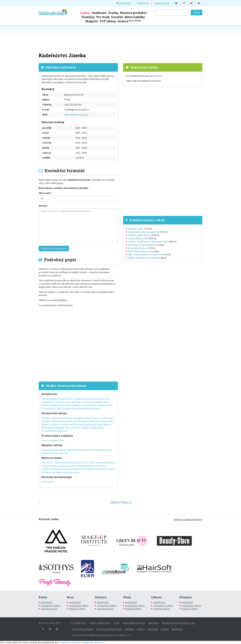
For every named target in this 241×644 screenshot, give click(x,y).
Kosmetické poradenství (54, 431)
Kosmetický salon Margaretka (144, 232)
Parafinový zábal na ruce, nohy (78, 462)
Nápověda (153, 623)
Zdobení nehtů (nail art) (65, 469)
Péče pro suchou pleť (102, 418)
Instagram (153, 629)
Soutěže (117, 17)
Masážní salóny (52, 445)
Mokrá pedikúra (87, 469)
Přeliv (97, 399)
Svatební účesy (101, 402)
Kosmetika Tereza (138, 248)
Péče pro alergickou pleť (77, 418)
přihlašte (158, 76)
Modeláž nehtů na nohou (66, 472)
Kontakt (165, 629)
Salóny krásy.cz (121, 502)
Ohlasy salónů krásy (100, 623)
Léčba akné (48, 482)
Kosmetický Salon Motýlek (142, 245)
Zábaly (85, 428)
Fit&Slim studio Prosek (140, 235)
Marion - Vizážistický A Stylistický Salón (148, 242)
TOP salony (108, 21)
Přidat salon (124, 3)
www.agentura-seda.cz (76, 115)
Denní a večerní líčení (53, 440)
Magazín (92, 21)
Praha (43, 597)
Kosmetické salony (54, 413)
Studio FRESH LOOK (138, 238)
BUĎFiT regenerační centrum (143, 258)
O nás (116, 623)
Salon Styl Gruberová (139, 251)
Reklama (129, 629)
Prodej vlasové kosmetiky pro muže (82, 408)
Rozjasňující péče (93, 424)
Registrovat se (162, 3)
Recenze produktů (133, 13)
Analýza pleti (96, 428)
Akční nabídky (135, 17)
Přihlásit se (143, 3)
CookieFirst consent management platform (81, 642)
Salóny (85, 13)
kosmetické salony (51, 605)
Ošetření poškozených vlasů (56, 405)
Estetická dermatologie (57, 477)
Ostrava (101, 597)
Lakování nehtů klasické (79, 466)
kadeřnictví (47, 602)
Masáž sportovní (86, 450)
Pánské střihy (65, 399)
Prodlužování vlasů (83, 399)
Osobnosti (99, 13)
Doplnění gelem (57, 466)
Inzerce (129, 21)
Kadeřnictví (50, 394)
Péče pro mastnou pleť (71, 424)
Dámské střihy (49, 399)
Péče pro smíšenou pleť (54, 421)
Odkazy (141, 629)
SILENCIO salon (136, 229)
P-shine (57, 462)
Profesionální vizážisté (57, 436)
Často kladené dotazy (134, 623)
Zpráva (43, 206)
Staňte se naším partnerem (188, 519)
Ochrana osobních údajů (109, 629)
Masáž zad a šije (60, 453)
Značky (113, 13)
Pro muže (103, 17)
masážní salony (49, 609)
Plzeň (127, 597)
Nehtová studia (52, 458)
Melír (51, 402)
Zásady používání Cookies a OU (178, 623)
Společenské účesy (82, 402)
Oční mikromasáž (104, 421)
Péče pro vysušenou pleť (81, 421)
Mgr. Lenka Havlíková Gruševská (145, 254)
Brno (70, 597)
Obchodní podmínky (83, 629)
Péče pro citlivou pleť (52, 418)
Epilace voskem (50, 424)
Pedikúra (101, 469)
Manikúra (46, 462)
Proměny (88, 17)
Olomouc (186, 597)
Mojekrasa (177, 629)
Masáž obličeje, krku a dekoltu (64, 428)
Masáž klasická (49, 450)
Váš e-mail (44, 193)
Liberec (156, 597)
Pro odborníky (79, 623)
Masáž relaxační (67, 450)
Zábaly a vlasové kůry (84, 405)
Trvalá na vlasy (63, 402)
